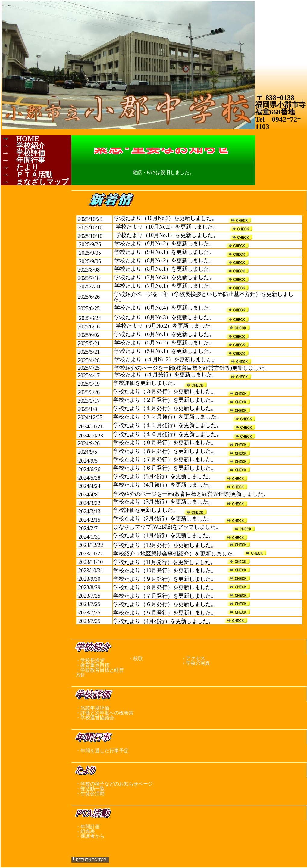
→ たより (20, 167)
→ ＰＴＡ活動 (27, 175)
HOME (28, 138)
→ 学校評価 (23, 153)
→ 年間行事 (23, 160)
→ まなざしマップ (35, 182)
